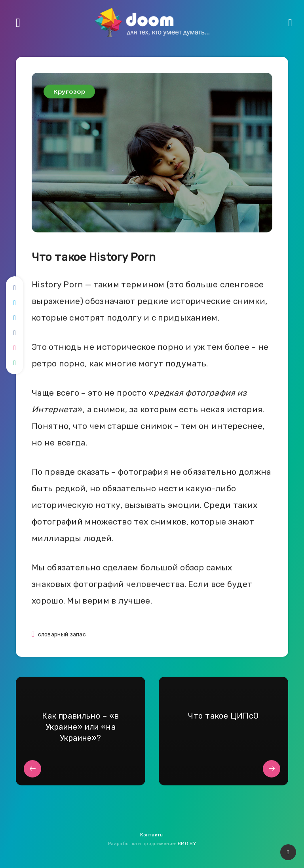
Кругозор (69, 92)
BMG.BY (187, 843)
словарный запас (62, 635)
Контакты (152, 835)
